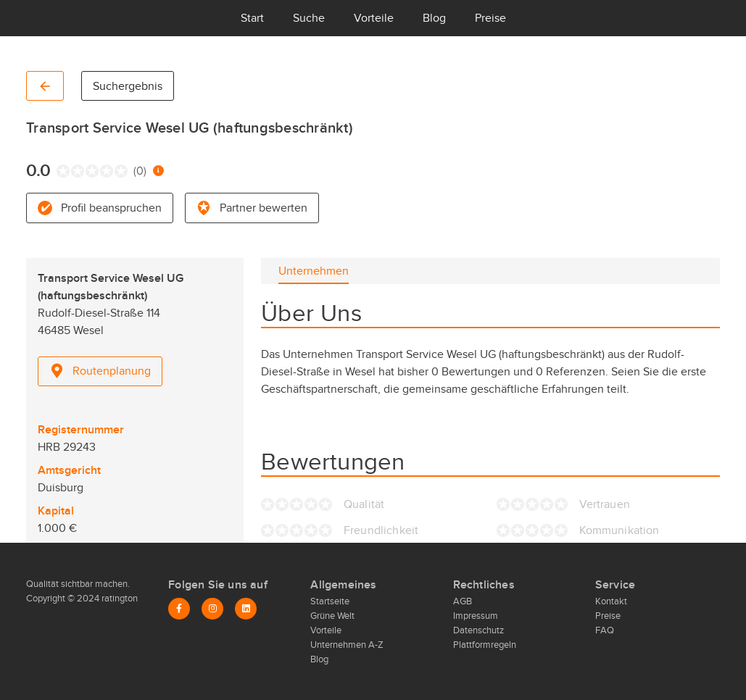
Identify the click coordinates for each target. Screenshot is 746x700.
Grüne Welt (332, 616)
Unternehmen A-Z (347, 645)
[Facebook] (179, 609)
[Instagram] (212, 609)
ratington (119, 599)
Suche (309, 18)
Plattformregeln (485, 645)
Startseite (330, 601)
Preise (490, 18)
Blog (434, 18)
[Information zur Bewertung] (158, 171)
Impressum (476, 616)
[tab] (314, 271)
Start (252, 18)
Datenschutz (478, 630)
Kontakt (611, 601)
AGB (463, 601)
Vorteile (374, 18)
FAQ (605, 630)
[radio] (60, 171)
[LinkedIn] (246, 609)
